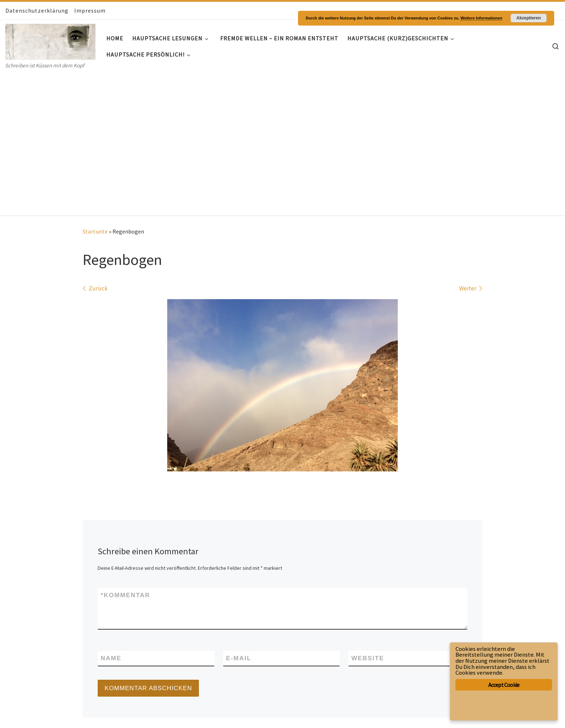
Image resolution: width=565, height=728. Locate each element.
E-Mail (239, 516)
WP (32, 715)
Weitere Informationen (481, 18)
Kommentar (125, 453)
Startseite (95, 89)
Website (368, 516)
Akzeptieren (529, 18)
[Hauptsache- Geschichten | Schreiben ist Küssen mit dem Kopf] (50, 40)
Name (111, 516)
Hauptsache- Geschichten (53, 704)
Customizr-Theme (95, 715)
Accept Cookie (504, 685)
